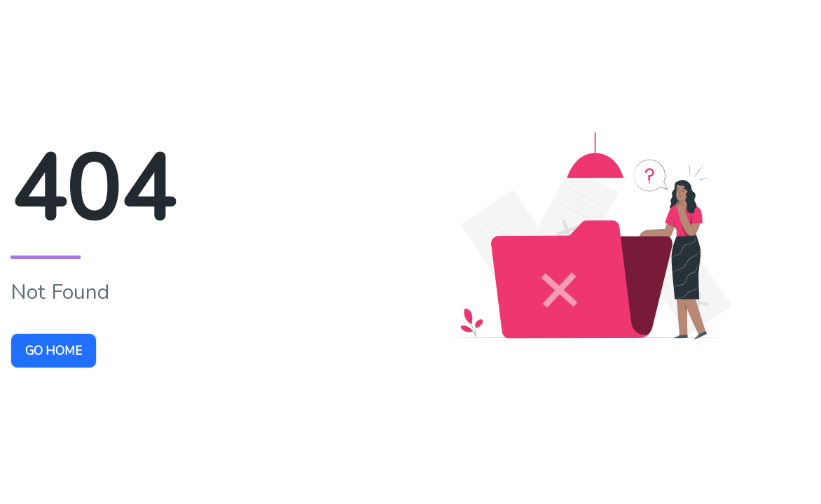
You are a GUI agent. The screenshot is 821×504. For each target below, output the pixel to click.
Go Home (54, 351)
